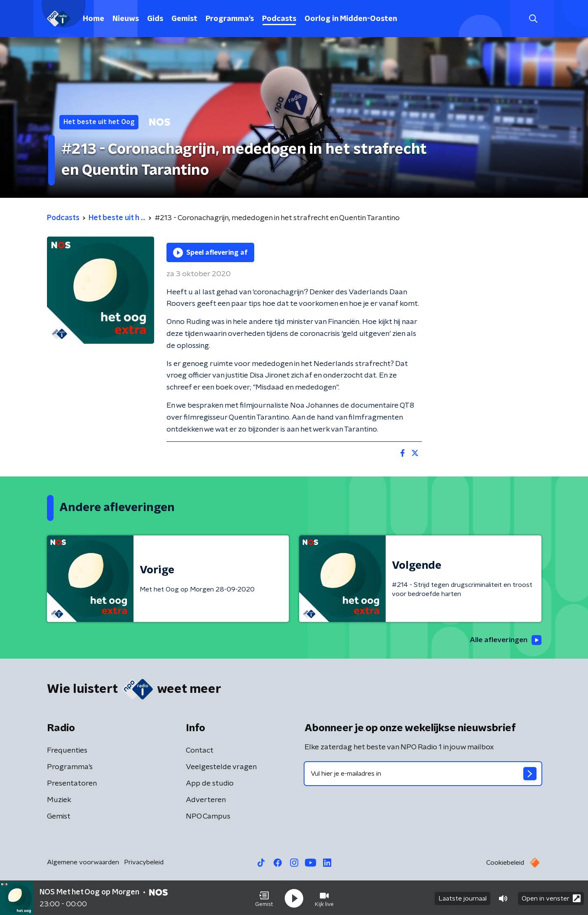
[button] (264, 898)
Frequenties (67, 751)
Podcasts (279, 19)
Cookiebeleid (505, 863)
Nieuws (126, 19)
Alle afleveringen (505, 640)
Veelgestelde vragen (221, 767)
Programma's (230, 19)
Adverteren (206, 800)
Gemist (184, 19)
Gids (155, 19)
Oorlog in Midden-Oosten (351, 19)
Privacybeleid (144, 863)
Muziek (59, 800)
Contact (200, 751)
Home (94, 19)
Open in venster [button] (551, 897)
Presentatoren (72, 784)
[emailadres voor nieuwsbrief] (423, 774)
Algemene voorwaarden (83, 863)
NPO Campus (208, 817)
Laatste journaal (463, 898)
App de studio (210, 784)
